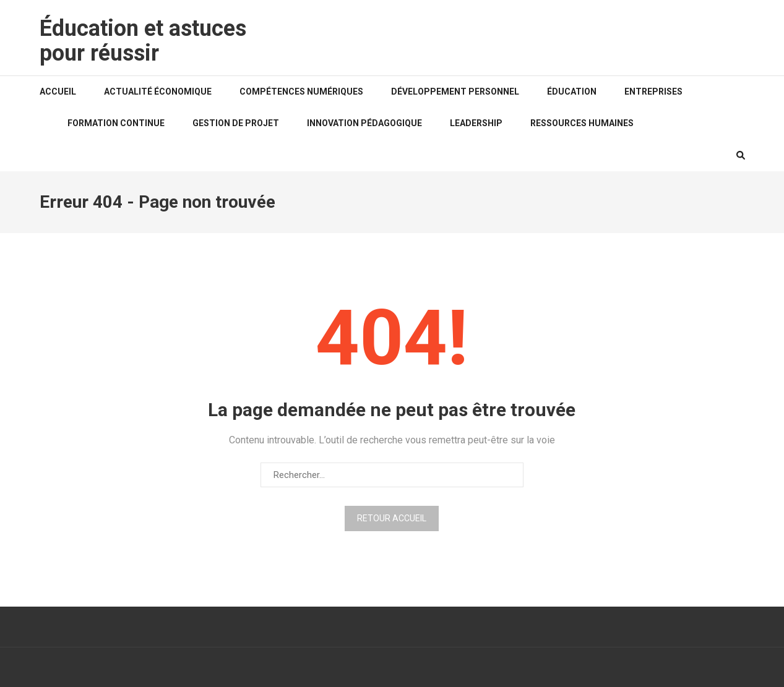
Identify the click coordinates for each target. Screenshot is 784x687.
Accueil (58, 92)
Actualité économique (158, 92)
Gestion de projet (236, 123)
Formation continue (116, 123)
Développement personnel (455, 92)
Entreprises (653, 92)
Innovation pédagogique (364, 123)
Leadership (476, 123)
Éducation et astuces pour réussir (143, 41)
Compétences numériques (301, 92)
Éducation (572, 92)
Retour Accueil (392, 518)
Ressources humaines (582, 123)
